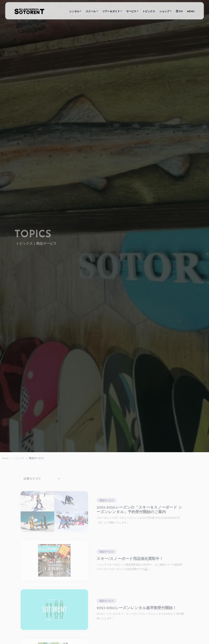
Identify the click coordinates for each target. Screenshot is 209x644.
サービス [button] (131, 12)
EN (179, 12)
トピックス (149, 12)
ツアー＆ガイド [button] (111, 12)
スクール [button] (91, 12)
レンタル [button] (74, 12)
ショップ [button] (164, 12)
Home (6, 458)
